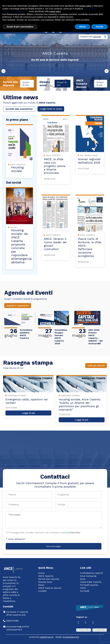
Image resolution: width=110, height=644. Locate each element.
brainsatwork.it (71, 637)
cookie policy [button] (55, 11)
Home (41, 573)
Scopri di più (26, 84)
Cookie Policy (100, 630)
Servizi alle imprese (49, 579)
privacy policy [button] (86, 6)
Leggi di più (28, 413)
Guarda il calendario (18, 306)
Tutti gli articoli (96, 366)
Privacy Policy (75, 533)
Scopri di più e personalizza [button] (20, 27)
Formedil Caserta (89, 585)
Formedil (85, 591)
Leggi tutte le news (51, 109)
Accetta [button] (99, 27)
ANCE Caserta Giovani (50, 588)
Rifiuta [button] (82, 27)
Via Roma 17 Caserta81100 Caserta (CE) (15, 613)
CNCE (83, 588)
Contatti (42, 591)
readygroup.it (46, 637)
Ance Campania (88, 576)
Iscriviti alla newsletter (19, 109)
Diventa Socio (45, 582)
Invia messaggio (54, 546)
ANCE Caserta (46, 576)
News (41, 585)
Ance (83, 579)
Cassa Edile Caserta (91, 582)
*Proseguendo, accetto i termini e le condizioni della (45, 533)
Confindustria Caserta (91, 573)
